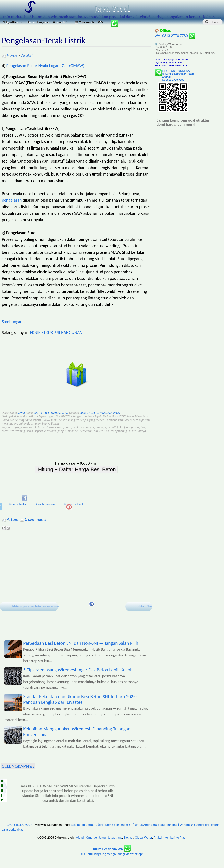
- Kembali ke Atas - (175, 837)
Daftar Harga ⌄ (38, 22)
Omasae (91, 837)
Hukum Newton (147, 606)
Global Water (143, 837)
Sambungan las (15, 322)
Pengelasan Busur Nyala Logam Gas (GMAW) (45, 66)
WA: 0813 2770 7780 (175, 36)
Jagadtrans (115, 837)
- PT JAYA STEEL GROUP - (18, 825)
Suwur (102, 837)
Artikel (27, 55)
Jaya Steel (112, 9)
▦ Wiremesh (84, 22)
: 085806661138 (103, 22)
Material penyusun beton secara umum (35, 606)
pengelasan (12, 200)
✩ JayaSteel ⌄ (13, 22)
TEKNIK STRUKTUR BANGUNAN (55, 333)
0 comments (36, 519)
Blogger (129, 837)
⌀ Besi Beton (62, 22)
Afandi (80, 837)
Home (12, 55)
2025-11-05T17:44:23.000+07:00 (100, 413)
